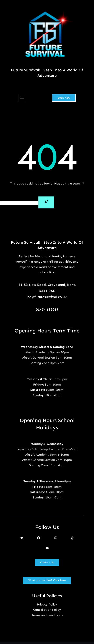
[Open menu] (22, 98)
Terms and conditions (47, 615)
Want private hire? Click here (47, 580)
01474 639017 (47, 309)
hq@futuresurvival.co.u (46, 297)
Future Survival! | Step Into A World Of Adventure (47, 73)
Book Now (64, 98)
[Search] (46, 202)
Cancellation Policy (47, 610)
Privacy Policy (47, 605)
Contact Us (47, 562)
